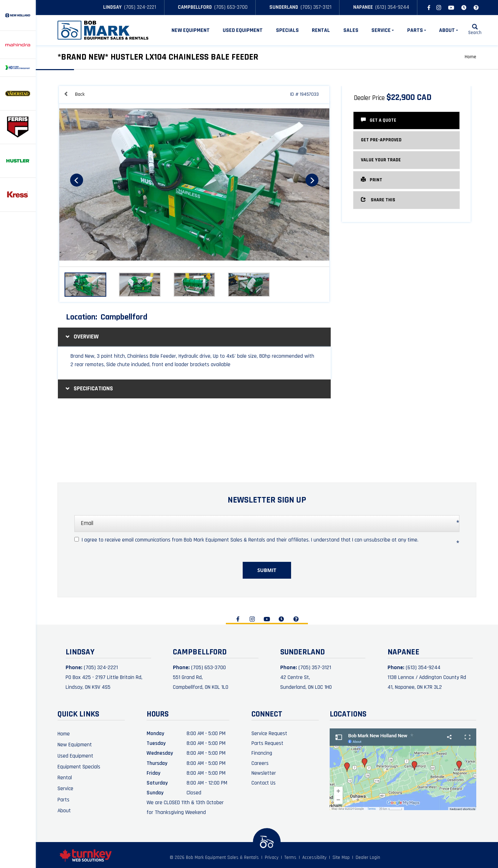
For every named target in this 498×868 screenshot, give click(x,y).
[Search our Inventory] (475, 30)
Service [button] (383, 30)
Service (65, 788)
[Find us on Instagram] (439, 7)
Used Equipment (243, 30)
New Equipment (191, 30)
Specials (287, 30)
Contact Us (264, 783)
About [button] (449, 30)
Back (74, 94)
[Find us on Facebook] (428, 7)
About (64, 810)
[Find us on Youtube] (451, 7)
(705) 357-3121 (316, 7)
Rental (321, 30)
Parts (63, 800)
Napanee (360, 7)
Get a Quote (379, 120)
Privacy (272, 858)
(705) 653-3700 (231, 7)
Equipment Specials (79, 767)
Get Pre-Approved (381, 140)
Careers (260, 763)
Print (372, 180)
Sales (351, 30)
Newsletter (264, 773)
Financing (262, 753)
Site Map (341, 858)
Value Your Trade (381, 160)
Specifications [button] (88, 389)
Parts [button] (417, 30)
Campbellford (192, 7)
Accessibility (314, 858)
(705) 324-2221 (140, 7)
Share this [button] (378, 200)
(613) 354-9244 (392, 7)
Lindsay (110, 7)
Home (470, 57)
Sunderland (281, 7)
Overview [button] (81, 337)
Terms (290, 858)
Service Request (269, 733)
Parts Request (267, 743)
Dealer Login (368, 858)
